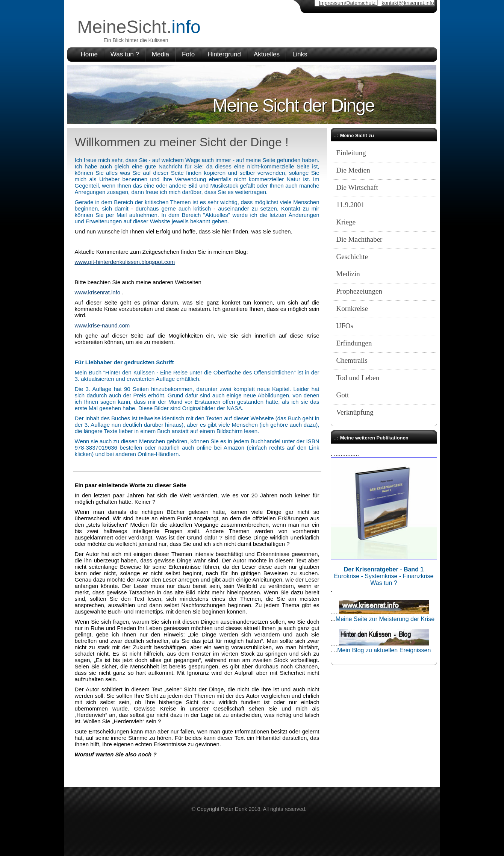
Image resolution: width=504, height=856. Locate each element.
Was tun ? (125, 54)
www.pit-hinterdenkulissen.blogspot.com (125, 262)
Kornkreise (352, 308)
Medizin (348, 274)
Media (160, 54)
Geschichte (352, 257)
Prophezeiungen (359, 291)
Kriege (346, 222)
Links (300, 54)
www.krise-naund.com (102, 325)
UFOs (345, 326)
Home (89, 54)
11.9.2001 (350, 205)
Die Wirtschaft (357, 187)
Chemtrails (352, 360)
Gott (343, 395)
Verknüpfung (355, 412)
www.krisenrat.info (98, 292)
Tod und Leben (358, 378)
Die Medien (353, 170)
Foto (188, 54)
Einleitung (351, 153)
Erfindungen (354, 343)
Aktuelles (267, 54)
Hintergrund (224, 54)
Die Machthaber (359, 239)
